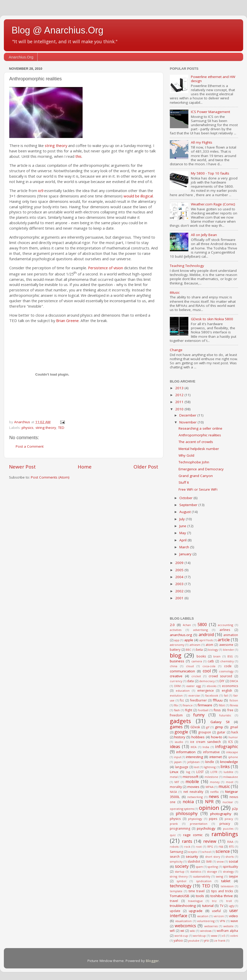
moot (230, 782)
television (227, 886)
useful (216, 911)
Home (85, 467)
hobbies (198, 737)
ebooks (211, 686)
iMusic (175, 292)
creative (176, 676)
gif (208, 727)
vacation (203, 916)
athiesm (195, 645)
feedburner (199, 700)
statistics (196, 871)
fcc (182, 700)
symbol (182, 881)
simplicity (176, 861)
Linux (174, 772)
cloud (190, 666)
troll (229, 901)
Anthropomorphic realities (200, 435)
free (230, 710)
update (175, 911)
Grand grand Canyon (196, 476)
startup (180, 871)
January (186, 554)
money (215, 782)
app (177, 640)
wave (234, 921)
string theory (56, 145)
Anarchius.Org (21, 57)
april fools (206, 640)
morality (176, 787)
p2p (235, 809)
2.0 (172, 625)
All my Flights (202, 142)
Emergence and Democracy (201, 469)
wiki (192, 931)
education (183, 691)
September (189, 505)
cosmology (226, 671)
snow (220, 861)
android (206, 635)
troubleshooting (183, 906)
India (206, 747)
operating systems (182, 809)
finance (188, 705)
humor (233, 737)
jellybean (193, 762)
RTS (231, 847)
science (223, 851)
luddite (228, 772)
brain (217, 656)
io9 (41, 190)
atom (209, 645)
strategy (228, 871)
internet (216, 757)
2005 (180, 570)
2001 (180, 598)
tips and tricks (222, 891)
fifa (176, 705)
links (225, 767)
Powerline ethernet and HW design (213, 79)
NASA (173, 792)
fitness (234, 705)
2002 (180, 591)
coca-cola (209, 666)
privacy (225, 824)
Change (176, 350)
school (207, 852)
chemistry (227, 661)
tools (200, 896)
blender (229, 650)
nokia (188, 802)
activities (176, 630)
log (188, 772)
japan (178, 762)
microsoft (191, 777)
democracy (207, 681)
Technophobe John (194, 462)
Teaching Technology (187, 266)
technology (181, 886)
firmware (205, 705)
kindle (210, 762)
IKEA (194, 747)
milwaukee (231, 777)
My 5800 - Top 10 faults (210, 173)
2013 (180, 388)
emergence (206, 691)
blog (176, 655)
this (78, 156)
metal (174, 777)
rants (187, 841)
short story (213, 857)
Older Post (146, 467)
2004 (180, 577)
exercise (194, 695)
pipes (213, 819)
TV (222, 906)
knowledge (229, 762)
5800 (202, 625)
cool (207, 671)
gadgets (180, 721)
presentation (199, 824)
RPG (210, 847)
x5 (224, 936)
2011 (180, 402)
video (233, 916)
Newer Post (22, 467)
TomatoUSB (180, 896)
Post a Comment (30, 446)
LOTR (214, 772)
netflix (214, 792)
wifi (172, 931)
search (175, 857)
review (210, 841)
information (186, 752)
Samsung (176, 852)
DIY (222, 681)
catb (211, 661)
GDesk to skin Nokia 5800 (212, 319)
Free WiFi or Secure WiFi (198, 489)
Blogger (152, 961)
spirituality (230, 867)
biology (213, 650)
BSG (230, 656)
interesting (195, 757)
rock (187, 847)
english (227, 691)
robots (174, 847)
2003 (180, 584)
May (183, 533)
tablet (226, 881)
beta (199, 650)
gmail (234, 727)
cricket (196, 676)
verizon (219, 916)
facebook (212, 695)
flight (189, 710)
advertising (201, 630)
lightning (210, 767)
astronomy (177, 645)
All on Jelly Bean (204, 235)
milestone (211, 777)
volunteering (206, 921)
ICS (230, 742)
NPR (209, 802)
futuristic (225, 715)
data (190, 681)
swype (233, 876)
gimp (219, 727)
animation (231, 635)
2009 (180, 563)
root (199, 847)
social (233, 861)
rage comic (193, 835)
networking (195, 797)
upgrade (196, 911)
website (228, 926)
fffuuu (218, 700)
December (188, 415)
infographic (227, 747)
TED (61, 428)
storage (212, 871)
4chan (187, 625)
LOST (200, 772)
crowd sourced (220, 676)
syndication (204, 881)
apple (189, 640)
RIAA (230, 842)
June (183, 526)
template (176, 891)
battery (175, 650)
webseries (211, 926)
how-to (217, 737)
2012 (180, 395)
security (192, 856)
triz (214, 901)
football (203, 710)
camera (197, 661)
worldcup (199, 936)
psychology (206, 828)
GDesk (195, 727)
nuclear (228, 802)
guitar (221, 732)
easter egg (194, 686)
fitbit (222, 705)
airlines (225, 630)
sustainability (202, 876)
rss (221, 847)
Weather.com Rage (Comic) (213, 204)
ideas (175, 747)
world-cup (181, 936)
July (183, 519)
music (224, 786)
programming (180, 829)
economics (230, 686)
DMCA (234, 681)
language (182, 767)
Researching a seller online (200, 428)
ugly (231, 906)
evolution (176, 695)
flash (177, 710)
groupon (205, 732)
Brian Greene (67, 320)
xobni (234, 936)
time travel (197, 891)
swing (219, 876)
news (214, 796)
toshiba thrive (222, 896)
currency (176, 681)
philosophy (187, 813)
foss (217, 710)
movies (193, 787)
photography (221, 814)
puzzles (228, 829)
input (178, 757)
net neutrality (193, 792)
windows (206, 931)
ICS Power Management (210, 112)
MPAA (210, 787)
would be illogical (138, 196)
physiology (195, 819)
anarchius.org (181, 635)
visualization (183, 921)
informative (211, 752)
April (183, 540)
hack (235, 732)
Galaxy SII (220, 722)
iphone (233, 757)
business (177, 661)
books (201, 656)
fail (226, 695)
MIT (177, 782)
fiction (234, 700)
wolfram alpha (227, 931)
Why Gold (186, 455)
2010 (180, 409)
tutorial (208, 906)
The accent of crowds (196, 442)
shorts (230, 857)
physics (28, 428)
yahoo (178, 940)
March (185, 547)
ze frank (220, 940)
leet (196, 767)
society (182, 866)
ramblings (225, 834)
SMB (209, 861)
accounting (226, 625)
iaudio (179, 742)
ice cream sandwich (206, 742)
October (186, 498)
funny (199, 715)
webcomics (185, 926)
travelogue (195, 901)
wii (182, 931)
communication (182, 671)
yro (206, 940)
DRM (177, 686)
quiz (173, 835)
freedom (176, 715)
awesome (226, 645)
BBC (188, 650)
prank (174, 824)
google (181, 732)
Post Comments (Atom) (50, 477)
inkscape (232, 752)
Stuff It (184, 482)
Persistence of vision (105, 268)
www (214, 936)
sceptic (193, 852)
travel (174, 901)
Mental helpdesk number (199, 449)
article (224, 640)
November (188, 422)
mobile (192, 782)
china (174, 666)
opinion (209, 808)
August (186, 512)
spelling (213, 867)
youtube (194, 940)
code (228, 666)
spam (199, 867)
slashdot (194, 861)
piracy (229, 819)
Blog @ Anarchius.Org (58, 30)
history (180, 737)
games (176, 727)
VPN (222, 921)
